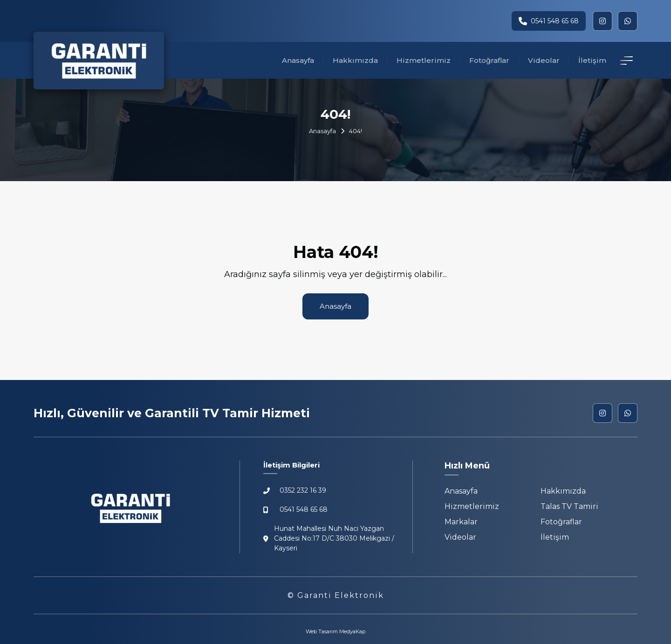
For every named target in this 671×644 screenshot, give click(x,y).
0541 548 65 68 (549, 21)
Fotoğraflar (489, 60)
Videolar (544, 60)
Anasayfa (298, 60)
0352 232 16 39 (295, 490)
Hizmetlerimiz (424, 60)
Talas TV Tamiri (569, 506)
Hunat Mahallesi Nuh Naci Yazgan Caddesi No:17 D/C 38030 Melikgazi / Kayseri (329, 538)
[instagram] (603, 21)
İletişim (592, 60)
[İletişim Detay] (626, 61)
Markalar (461, 522)
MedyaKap (352, 631)
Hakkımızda (355, 60)
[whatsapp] (628, 21)
